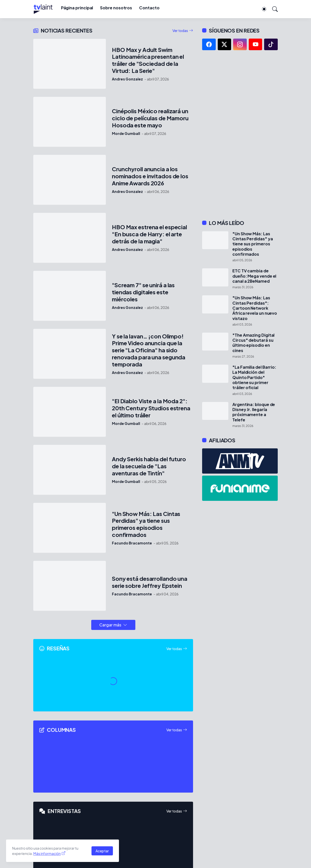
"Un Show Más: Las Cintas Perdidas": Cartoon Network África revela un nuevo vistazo (255, 308)
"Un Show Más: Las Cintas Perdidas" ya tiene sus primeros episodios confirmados (146, 524)
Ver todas (180, 31)
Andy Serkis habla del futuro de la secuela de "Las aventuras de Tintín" (149, 466)
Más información (47, 853)
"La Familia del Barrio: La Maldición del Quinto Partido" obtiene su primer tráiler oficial (254, 377)
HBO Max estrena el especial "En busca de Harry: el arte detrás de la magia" (149, 234)
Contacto (149, 8)
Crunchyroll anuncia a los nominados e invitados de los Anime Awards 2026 (150, 176)
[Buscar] (273, 9)
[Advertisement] (240, 135)
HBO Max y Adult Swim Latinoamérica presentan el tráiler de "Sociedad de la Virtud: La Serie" (148, 60)
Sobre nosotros (116, 8)
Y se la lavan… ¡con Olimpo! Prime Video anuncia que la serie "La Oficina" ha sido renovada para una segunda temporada (149, 350)
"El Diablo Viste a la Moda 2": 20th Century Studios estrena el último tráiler (151, 408)
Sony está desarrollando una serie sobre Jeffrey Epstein (150, 582)
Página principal (77, 8)
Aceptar (102, 851)
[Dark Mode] (262, 9)
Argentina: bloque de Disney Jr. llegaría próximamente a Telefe (254, 412)
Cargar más (110, 625)
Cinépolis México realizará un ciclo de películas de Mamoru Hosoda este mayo (150, 118)
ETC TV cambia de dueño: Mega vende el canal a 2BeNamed (254, 276)
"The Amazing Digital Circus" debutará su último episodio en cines (253, 343)
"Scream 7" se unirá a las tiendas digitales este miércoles (143, 292)
